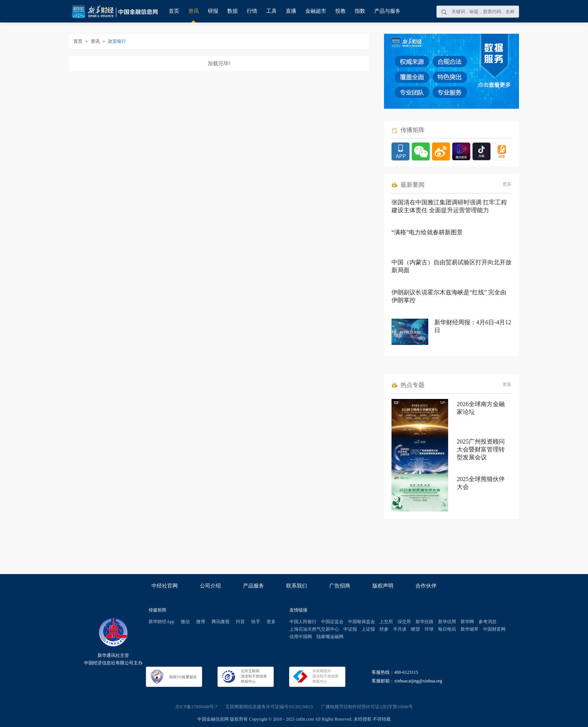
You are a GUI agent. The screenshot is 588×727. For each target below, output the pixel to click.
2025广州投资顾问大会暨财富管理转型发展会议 (481, 449)
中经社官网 (165, 586)
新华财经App (161, 622)
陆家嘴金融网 (330, 637)
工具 (271, 11)
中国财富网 (494, 629)
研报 (213, 11)
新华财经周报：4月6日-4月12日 (473, 326)
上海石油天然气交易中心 (314, 629)
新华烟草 (469, 629)
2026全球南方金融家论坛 (481, 408)
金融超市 (316, 11)
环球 (429, 629)
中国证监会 (332, 622)
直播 (291, 11)
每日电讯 (447, 629)
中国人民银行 (303, 622)
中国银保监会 (361, 622)
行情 (252, 11)
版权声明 (383, 586)
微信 (185, 622)
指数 (360, 11)
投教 (340, 11)
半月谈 (400, 629)
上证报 (368, 629)
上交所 (386, 622)
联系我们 (297, 586)
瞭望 (415, 629)
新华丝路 (424, 622)
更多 (507, 184)
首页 (174, 11)
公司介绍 (210, 586)
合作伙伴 (426, 586)
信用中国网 (301, 637)
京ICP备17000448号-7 (196, 707)
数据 (232, 11)
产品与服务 (387, 11)
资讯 (193, 11)
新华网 (467, 622)
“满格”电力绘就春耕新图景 (427, 232)
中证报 (350, 629)
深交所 (404, 622)
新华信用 (447, 622)
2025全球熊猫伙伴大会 (481, 483)
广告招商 (340, 586)
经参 (384, 629)
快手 (256, 622)
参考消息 (487, 622)
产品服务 (253, 586)
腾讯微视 (220, 622)
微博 (201, 622)
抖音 (240, 622)
